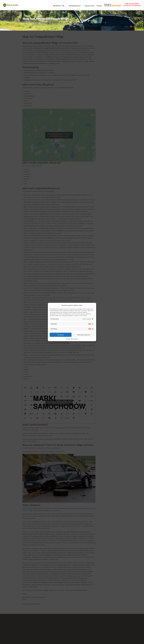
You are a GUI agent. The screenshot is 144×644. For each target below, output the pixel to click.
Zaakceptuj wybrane (83, 335)
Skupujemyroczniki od (112, 5)
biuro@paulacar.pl (74, 6)
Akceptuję (61, 335)
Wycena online (89, 6)
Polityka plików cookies (72, 339)
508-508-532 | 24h (57, 6)
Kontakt (99, 6)
